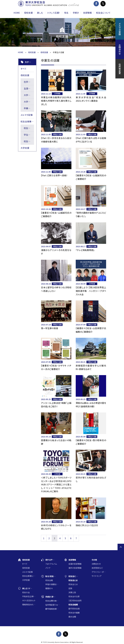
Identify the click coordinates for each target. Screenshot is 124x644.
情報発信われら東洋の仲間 (29, 605)
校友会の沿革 (74, 596)
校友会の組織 (74, 613)
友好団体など (97, 568)
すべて (24, 69)
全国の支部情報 (75, 564)
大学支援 (28, 102)
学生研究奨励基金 (29, 135)
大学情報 (28, 95)
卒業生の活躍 (29, 108)
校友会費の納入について (53, 601)
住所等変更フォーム (53, 605)
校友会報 (49, 580)
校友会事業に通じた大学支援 (27, 121)
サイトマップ (96, 576)
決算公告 (72, 592)
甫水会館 (72, 617)
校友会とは (73, 584)
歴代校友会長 (74, 609)
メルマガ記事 (27, 115)
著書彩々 (49, 588)
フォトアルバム (51, 564)
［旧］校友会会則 (75, 600)
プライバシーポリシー (99, 572)
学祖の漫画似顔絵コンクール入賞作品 (53, 584)
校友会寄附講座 (29, 128)
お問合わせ (96, 564)
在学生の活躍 (29, 82)
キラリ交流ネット (29, 600)
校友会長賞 (29, 141)
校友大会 (26, 592)
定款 (70, 588)
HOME (17, 13)
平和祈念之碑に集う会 (29, 596)
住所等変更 (120, 69)
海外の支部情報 (75, 568)
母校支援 (32, 52)
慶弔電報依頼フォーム (53, 609)
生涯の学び (29, 88)
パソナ (48, 568)
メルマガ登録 (120, 29)
